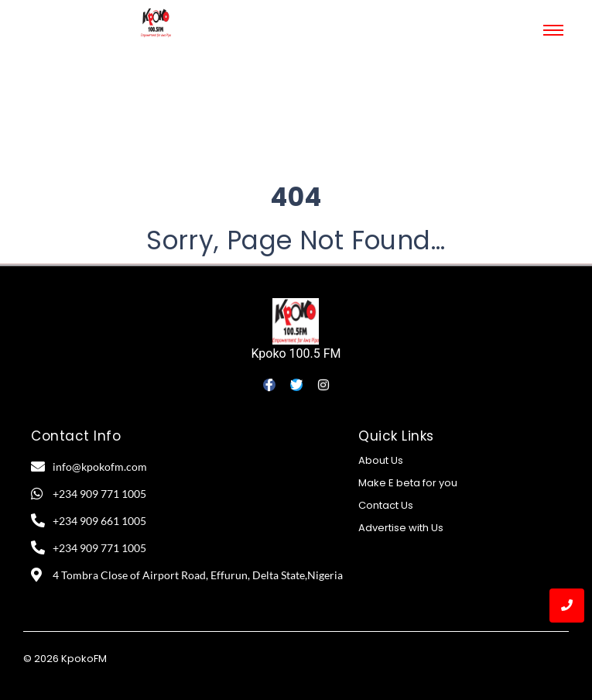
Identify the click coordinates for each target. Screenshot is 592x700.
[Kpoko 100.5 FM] (296, 321)
